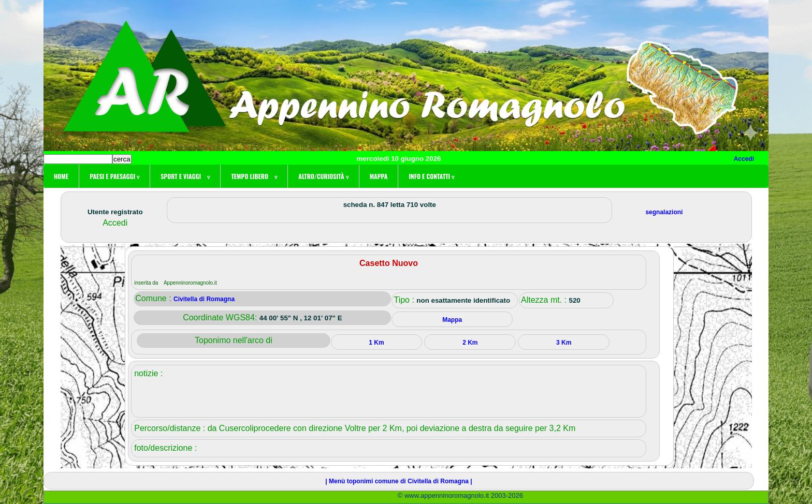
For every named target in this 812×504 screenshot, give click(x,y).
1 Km (376, 343)
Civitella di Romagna (204, 299)
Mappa (379, 176)
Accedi (744, 159)
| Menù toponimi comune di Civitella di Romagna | (398, 481)
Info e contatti (431, 176)
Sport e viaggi (185, 176)
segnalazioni (664, 212)
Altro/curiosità (323, 176)
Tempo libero (254, 176)
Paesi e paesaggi (114, 176)
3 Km (564, 343)
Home (61, 176)
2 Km (470, 343)
